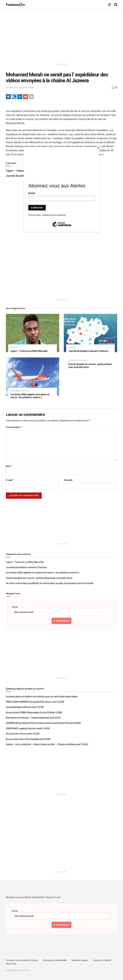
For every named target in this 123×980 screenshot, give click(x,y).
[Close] (99, 148)
